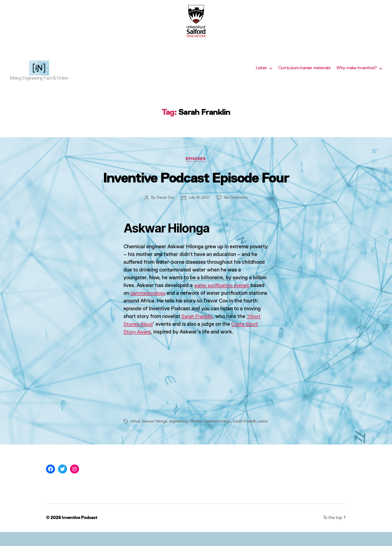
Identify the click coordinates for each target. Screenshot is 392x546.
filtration (199, 429)
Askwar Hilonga (155, 429)
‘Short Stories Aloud (147, 332)
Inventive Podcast (80, 532)
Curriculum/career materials (304, 72)
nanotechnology (149, 301)
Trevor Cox (165, 206)
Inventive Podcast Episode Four (196, 186)
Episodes (196, 167)
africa (135, 429)
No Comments (236, 206)
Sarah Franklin (216, 325)
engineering (180, 429)
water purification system (223, 294)
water (135, 435)
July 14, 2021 (199, 206)
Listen (261, 72)
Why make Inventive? (357, 72)
